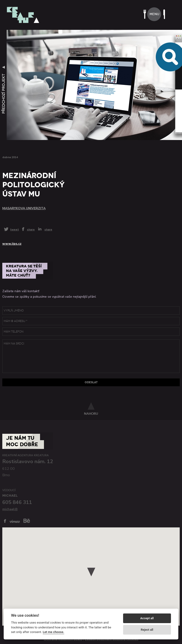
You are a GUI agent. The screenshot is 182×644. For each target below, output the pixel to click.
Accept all (147, 618)
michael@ (10, 509)
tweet (14, 229)
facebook (5, 521)
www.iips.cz (12, 244)
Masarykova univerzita (24, 208)
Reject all (147, 630)
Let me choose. (53, 632)
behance (27, 521)
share (31, 229)
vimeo (15, 521)
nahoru (91, 414)
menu (154, 14)
